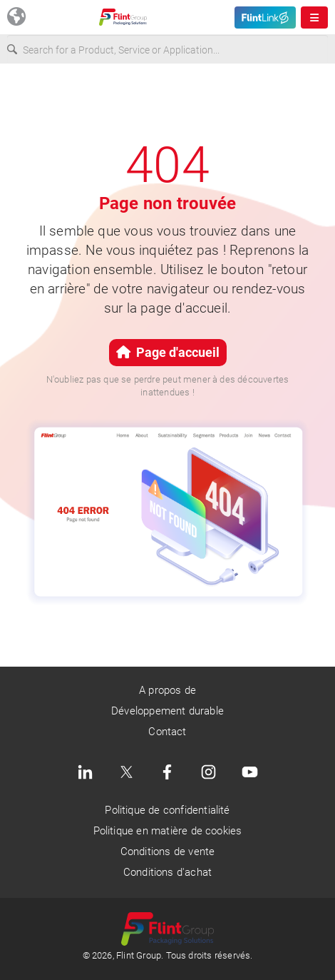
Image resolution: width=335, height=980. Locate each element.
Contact (167, 732)
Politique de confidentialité (167, 810)
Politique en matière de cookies (168, 831)
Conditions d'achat (167, 872)
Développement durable (167, 711)
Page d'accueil (168, 352)
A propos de (167, 690)
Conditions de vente (168, 852)
